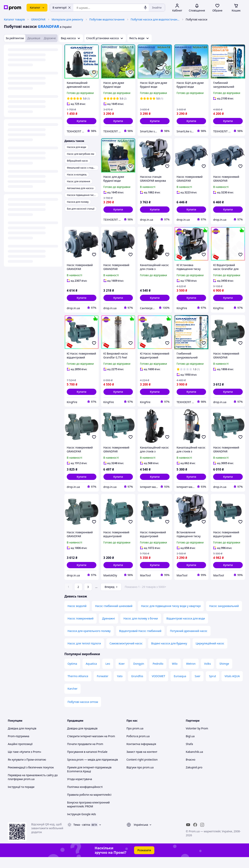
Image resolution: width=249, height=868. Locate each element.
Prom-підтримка (19, 747)
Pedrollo (158, 675)
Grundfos (137, 687)
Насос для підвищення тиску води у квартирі (171, 617)
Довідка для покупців (22, 739)
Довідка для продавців (82, 739)
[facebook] (195, 836)
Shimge (224, 675)
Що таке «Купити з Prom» (24, 763)
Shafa (189, 755)
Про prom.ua (135, 739)
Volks (207, 675)
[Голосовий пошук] (145, 8)
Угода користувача (80, 790)
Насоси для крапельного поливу (89, 642)
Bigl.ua (190, 747)
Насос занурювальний (224, 617)
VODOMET (159, 687)
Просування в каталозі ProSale (87, 763)
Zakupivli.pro (194, 778)
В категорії (62, 8)
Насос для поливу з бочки (141, 629)
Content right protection (142, 770)
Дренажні (108, 629)
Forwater (103, 687)
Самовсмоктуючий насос (126, 654)
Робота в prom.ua (138, 747)
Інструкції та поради (21, 798)
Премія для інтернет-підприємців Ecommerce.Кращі (89, 780)
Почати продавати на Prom (85, 755)
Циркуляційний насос (210, 654)
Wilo (175, 675)
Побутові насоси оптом (83, 713)
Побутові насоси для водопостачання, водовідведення (155, 19)
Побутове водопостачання (107, 19)
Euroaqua (180, 687)
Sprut (213, 687)
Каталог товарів (14, 19)
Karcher (72, 699)
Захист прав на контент (142, 763)
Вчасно (191, 770)
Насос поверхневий (80, 629)
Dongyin (139, 675)
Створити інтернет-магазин (85, 747)
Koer (122, 675)
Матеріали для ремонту (67, 19)
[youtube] (188, 836)
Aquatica (91, 675)
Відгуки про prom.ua (140, 778)
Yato (120, 687)
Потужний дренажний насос (189, 642)
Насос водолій (77, 617)
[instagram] (202, 836)
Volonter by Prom (197, 739)
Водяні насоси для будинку (169, 654)
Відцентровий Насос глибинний (140, 642)
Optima (72, 675)
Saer (198, 687)
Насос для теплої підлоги (84, 654)
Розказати (144, 861)
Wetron (191, 675)
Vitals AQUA (232, 687)
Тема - (82, 836)
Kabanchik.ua (194, 763)
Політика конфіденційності (85, 798)
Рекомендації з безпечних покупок (31, 778)
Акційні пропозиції (20, 755)
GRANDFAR (38, 19)
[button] (82, 121)
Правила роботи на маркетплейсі (89, 806)
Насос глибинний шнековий (114, 617)
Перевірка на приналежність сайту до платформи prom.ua (33, 788)
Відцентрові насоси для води (186, 629)
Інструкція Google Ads (82, 825)
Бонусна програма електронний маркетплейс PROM (88, 815)
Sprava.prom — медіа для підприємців (92, 770)
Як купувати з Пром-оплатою (27, 770)
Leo (108, 675)
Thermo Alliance (78, 687)
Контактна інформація (141, 755)
